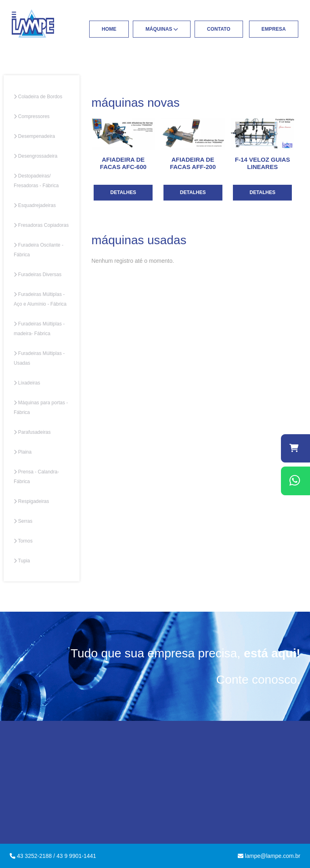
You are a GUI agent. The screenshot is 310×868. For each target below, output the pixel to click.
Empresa (274, 29)
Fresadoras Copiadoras (41, 225)
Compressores (32, 116)
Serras (23, 521)
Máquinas (161, 29)
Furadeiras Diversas (38, 275)
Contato (219, 29)
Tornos (23, 541)
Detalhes (123, 192)
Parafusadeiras (32, 432)
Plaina (23, 452)
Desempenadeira (34, 136)
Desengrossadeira (36, 156)
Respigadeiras (31, 501)
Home (109, 29)
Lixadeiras (27, 383)
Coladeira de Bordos (38, 97)
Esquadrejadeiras (35, 205)
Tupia (22, 561)
